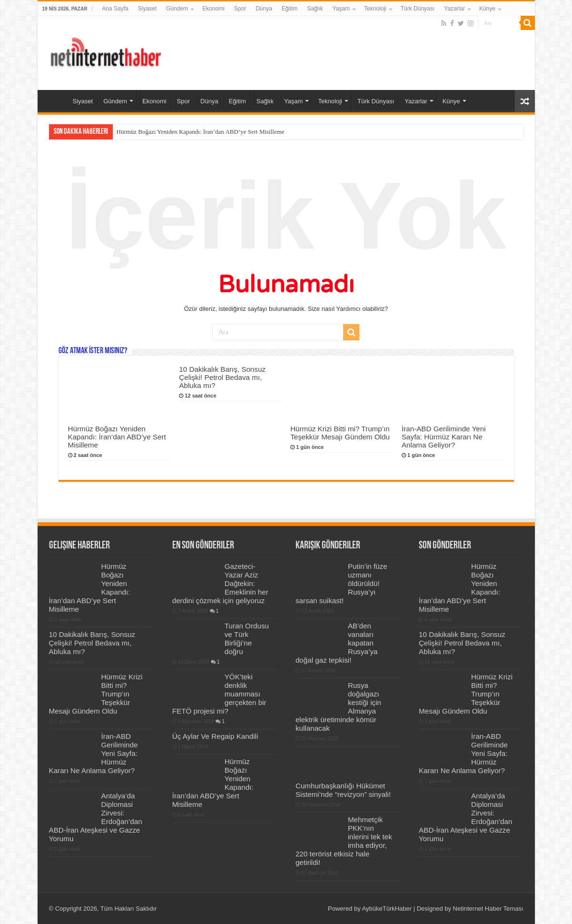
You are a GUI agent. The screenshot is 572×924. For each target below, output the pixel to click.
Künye (487, 9)
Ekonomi (213, 9)
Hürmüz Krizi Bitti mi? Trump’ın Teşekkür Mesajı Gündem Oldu (340, 433)
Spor (240, 9)
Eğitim (290, 9)
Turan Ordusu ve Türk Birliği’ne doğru (247, 639)
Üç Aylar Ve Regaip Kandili (215, 736)
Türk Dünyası (418, 9)
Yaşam (341, 9)
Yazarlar (454, 9)
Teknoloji (375, 9)
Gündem (177, 9)
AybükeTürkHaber (387, 909)
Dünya (264, 9)
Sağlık (315, 9)
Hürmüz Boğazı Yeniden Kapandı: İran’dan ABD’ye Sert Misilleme (201, 132)
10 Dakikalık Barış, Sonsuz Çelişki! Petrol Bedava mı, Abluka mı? (222, 377)
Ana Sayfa (115, 9)
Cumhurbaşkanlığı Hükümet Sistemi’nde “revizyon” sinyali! (343, 790)
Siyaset (147, 9)
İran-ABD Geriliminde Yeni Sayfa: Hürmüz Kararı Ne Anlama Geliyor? (444, 437)
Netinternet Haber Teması (488, 909)
